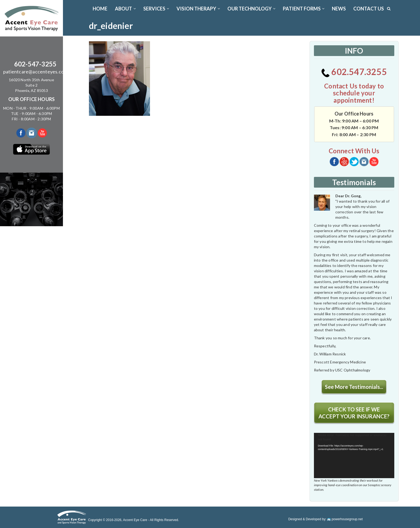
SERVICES (156, 9)
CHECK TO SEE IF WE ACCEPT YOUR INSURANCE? (354, 413)
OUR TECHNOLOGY (251, 9)
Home (100, 9)
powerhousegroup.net (345, 519)
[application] (354, 456)
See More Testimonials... (354, 387)
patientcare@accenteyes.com (35, 72)
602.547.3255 (354, 72)
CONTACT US (369, 9)
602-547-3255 (35, 64)
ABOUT (125, 9)
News (339, 9)
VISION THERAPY (198, 9)
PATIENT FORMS (304, 9)
